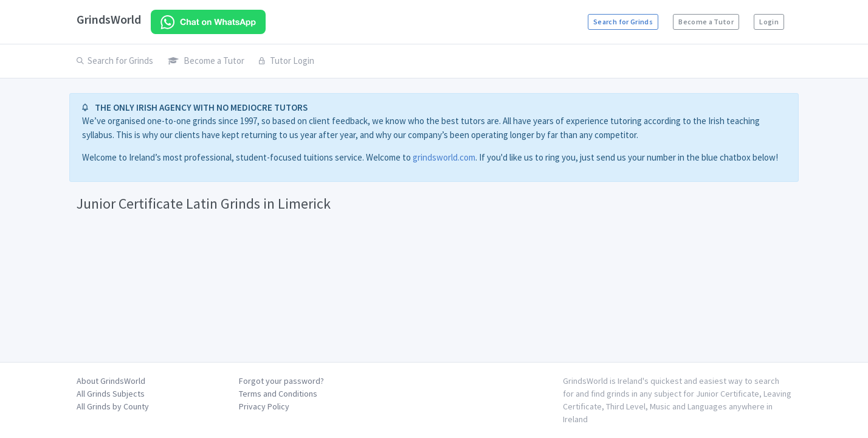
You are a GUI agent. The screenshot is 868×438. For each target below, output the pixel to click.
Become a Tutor (706, 22)
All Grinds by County (113, 406)
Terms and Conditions (278, 394)
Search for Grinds (623, 22)
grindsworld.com (444, 157)
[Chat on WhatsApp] (208, 22)
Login (769, 22)
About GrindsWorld (111, 381)
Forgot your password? (281, 381)
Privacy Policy (264, 406)
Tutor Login (287, 61)
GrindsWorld (109, 19)
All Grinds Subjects (111, 394)
